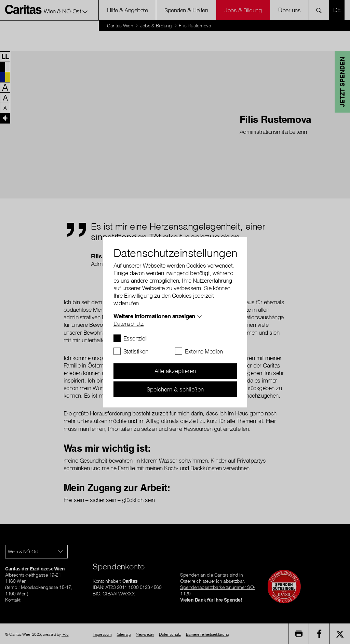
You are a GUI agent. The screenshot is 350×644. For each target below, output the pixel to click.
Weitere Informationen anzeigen (154, 316)
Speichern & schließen (175, 389)
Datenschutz (129, 323)
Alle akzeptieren (175, 371)
